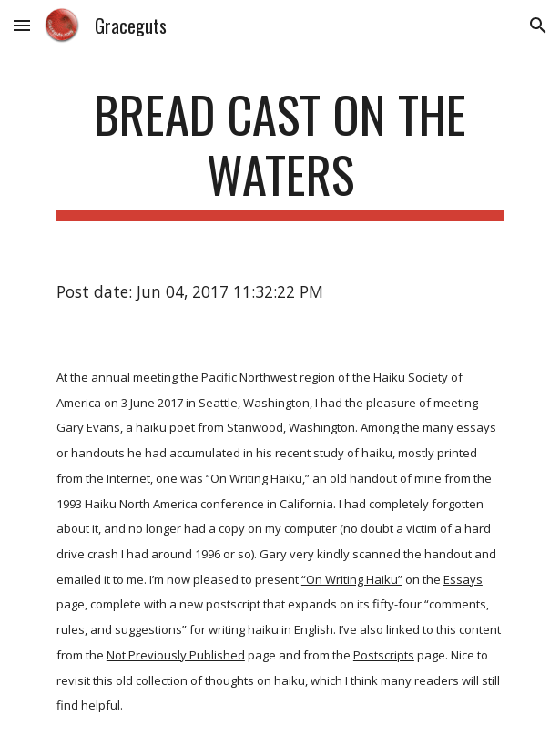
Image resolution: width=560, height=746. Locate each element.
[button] (22, 25)
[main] (280, 153)
